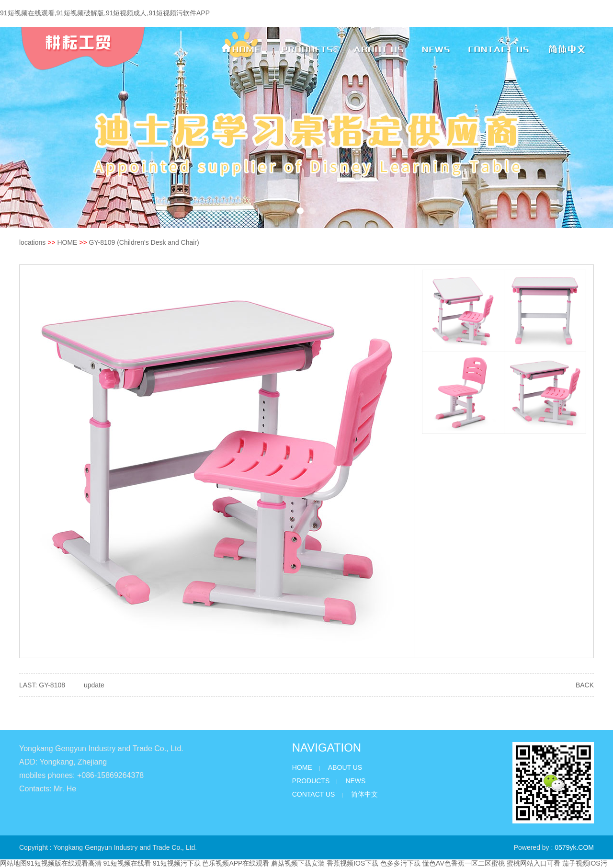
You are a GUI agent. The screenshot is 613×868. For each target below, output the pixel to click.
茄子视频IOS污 (585, 863)
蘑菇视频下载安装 (298, 863)
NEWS (355, 781)
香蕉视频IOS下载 (352, 863)
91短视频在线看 (127, 863)
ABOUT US (345, 767)
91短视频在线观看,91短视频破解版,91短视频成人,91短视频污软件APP (105, 13)
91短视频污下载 (177, 863)
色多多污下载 (400, 863)
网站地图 (13, 863)
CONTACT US (314, 794)
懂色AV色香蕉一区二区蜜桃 (464, 863)
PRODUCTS (311, 781)
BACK (585, 685)
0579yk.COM (574, 847)
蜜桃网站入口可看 (534, 863)
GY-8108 (52, 685)
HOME (67, 242)
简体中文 (364, 794)
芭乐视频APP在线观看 (236, 863)
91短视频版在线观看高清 (64, 863)
